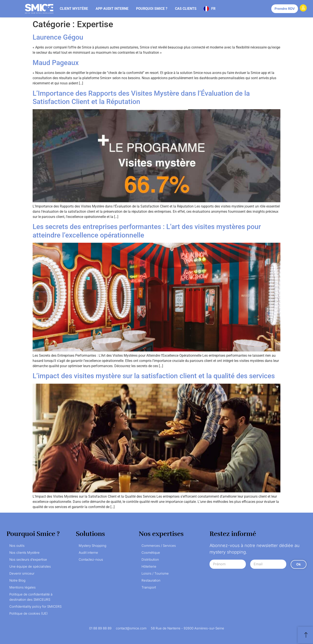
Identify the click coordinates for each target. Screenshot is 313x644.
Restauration (151, 580)
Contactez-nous (91, 560)
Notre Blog (17, 580)
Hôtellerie (149, 566)
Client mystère (74, 9)
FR (213, 9)
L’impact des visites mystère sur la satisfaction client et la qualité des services (154, 376)
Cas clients (186, 9)
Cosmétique (151, 553)
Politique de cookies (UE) (28, 613)
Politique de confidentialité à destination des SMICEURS (31, 597)
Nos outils (17, 546)
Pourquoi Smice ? (152, 9)
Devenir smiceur (22, 573)
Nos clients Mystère (24, 553)
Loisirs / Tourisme (155, 573)
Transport (149, 587)
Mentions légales (22, 587)
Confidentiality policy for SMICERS (35, 606)
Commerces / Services (159, 546)
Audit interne (88, 553)
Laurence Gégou (58, 37)
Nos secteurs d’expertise (28, 560)
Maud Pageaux (56, 63)
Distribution (150, 560)
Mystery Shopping (92, 546)
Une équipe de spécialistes (30, 566)
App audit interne (112, 9)
